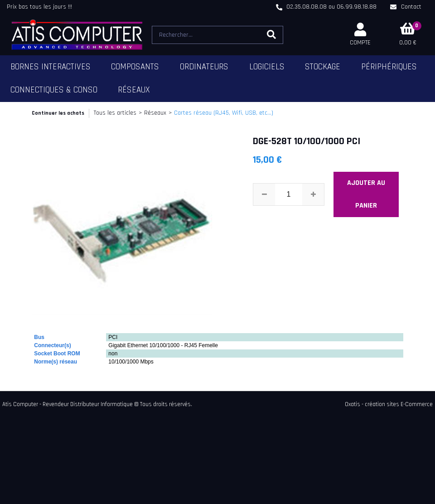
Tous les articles (115, 113)
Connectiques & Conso (54, 90)
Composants (135, 67)
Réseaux (134, 90)
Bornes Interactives (51, 67)
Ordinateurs (204, 67)
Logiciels (267, 67)
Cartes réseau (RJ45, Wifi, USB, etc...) (224, 113)
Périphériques (389, 67)
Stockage (323, 67)
